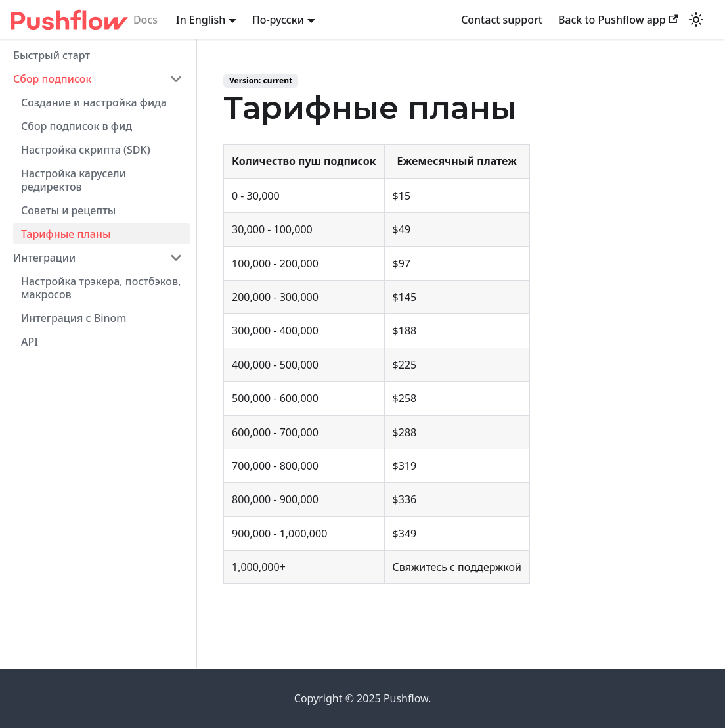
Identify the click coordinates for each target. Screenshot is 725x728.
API (30, 342)
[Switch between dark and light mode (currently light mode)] (696, 20)
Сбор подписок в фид (77, 126)
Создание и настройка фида (94, 102)
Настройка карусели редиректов (74, 180)
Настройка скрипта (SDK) (86, 150)
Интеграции (44, 258)
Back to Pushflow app (618, 20)
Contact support (502, 20)
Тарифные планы (66, 234)
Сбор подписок (52, 79)
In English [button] (201, 20)
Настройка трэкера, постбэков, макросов (101, 288)
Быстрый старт (52, 55)
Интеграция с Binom (74, 318)
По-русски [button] (278, 20)
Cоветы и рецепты (68, 210)
